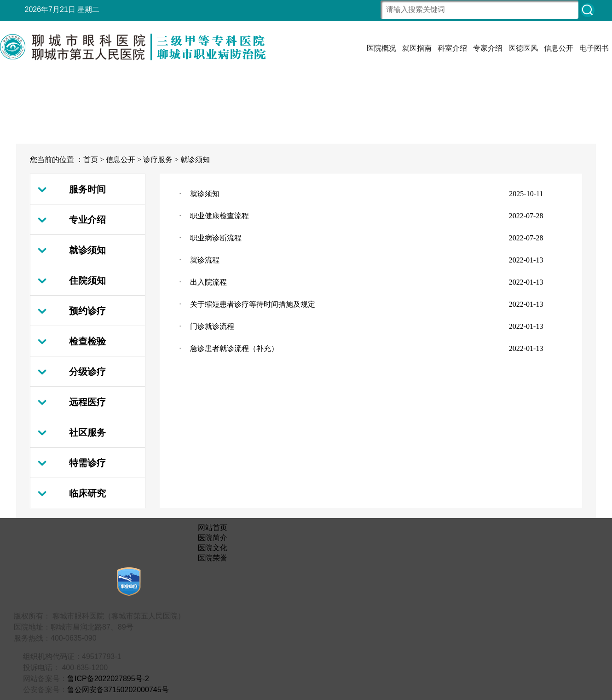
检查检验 (87, 341)
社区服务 (87, 432)
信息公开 (559, 48)
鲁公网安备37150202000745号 (118, 690)
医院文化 (213, 548)
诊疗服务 (158, 160)
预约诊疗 (87, 311)
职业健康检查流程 (219, 216)
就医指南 (417, 48)
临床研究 (87, 493)
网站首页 (213, 528)
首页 (91, 160)
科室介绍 (452, 48)
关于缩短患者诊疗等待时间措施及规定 (253, 304)
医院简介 (213, 538)
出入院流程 (208, 282)
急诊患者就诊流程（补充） (234, 348)
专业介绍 (87, 220)
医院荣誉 (213, 558)
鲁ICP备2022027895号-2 (108, 679)
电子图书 (594, 48)
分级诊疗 (87, 372)
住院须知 (87, 280)
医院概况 (381, 48)
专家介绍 (488, 48)
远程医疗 (87, 402)
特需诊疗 (87, 463)
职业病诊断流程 (216, 238)
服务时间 (87, 189)
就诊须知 (195, 160)
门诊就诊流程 (212, 326)
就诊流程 (205, 260)
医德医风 (523, 48)
